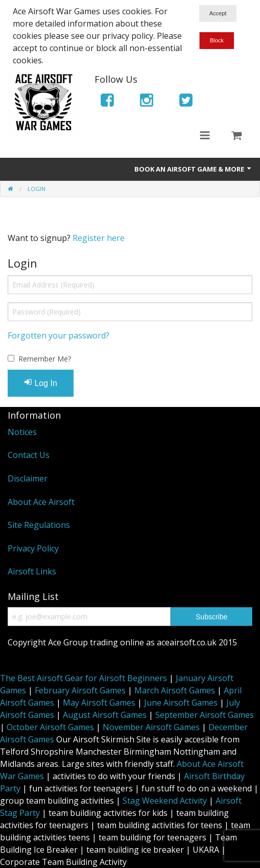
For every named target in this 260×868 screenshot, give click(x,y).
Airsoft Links (32, 571)
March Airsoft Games (175, 690)
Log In (41, 383)
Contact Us (29, 455)
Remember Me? (45, 359)
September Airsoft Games (205, 715)
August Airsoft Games (105, 715)
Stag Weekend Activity (165, 801)
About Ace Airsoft (41, 502)
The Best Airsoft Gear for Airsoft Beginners (84, 678)
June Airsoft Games (181, 703)
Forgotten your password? (58, 335)
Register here (99, 238)
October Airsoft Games (50, 727)
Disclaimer (28, 478)
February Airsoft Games (80, 690)
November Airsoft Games (151, 727)
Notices (22, 432)
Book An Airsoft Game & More (193, 169)
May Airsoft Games (99, 703)
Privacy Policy (33, 548)
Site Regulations (39, 525)
